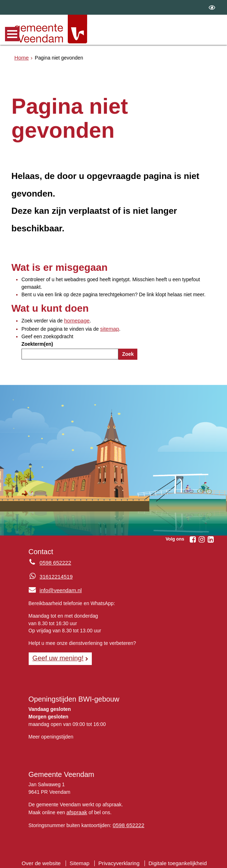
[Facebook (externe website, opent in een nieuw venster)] (193, 538)
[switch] (212, 7)
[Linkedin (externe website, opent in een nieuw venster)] (211, 538)
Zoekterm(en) (37, 343)
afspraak (76, 809)
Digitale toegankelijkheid (174, 859)
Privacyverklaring (119, 859)
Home (21, 57)
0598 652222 (127, 822)
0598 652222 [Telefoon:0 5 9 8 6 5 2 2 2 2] (54, 562)
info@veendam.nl (53, 589)
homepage (76, 320)
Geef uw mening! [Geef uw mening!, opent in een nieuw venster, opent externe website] (56, 656)
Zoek (128, 353)
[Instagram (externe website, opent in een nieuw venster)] (202, 538)
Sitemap (82, 859)
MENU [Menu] (12, 34)
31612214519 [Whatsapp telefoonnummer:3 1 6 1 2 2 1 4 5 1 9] (55, 575)
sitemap (109, 328)
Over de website (46, 859)
